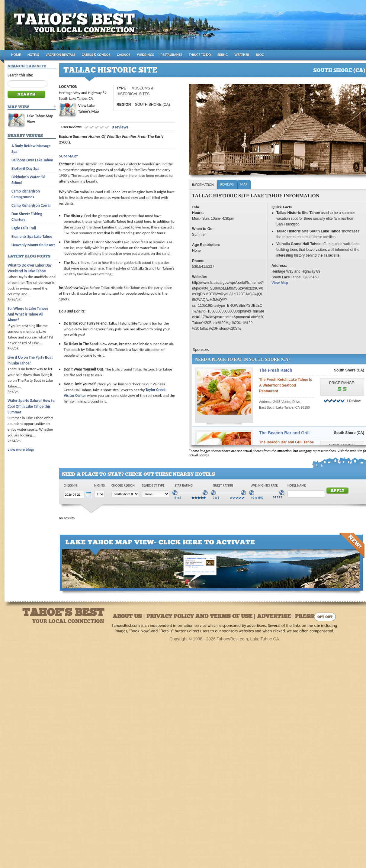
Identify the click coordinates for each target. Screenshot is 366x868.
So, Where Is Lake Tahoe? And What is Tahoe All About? (28, 314)
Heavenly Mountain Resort (33, 245)
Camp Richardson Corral (31, 205)
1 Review (353, 401)
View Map (280, 283)
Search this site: (20, 75)
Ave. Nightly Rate (265, 486)
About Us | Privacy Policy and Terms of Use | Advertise (202, 617)
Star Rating (184, 486)
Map (244, 184)
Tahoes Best (76, 27)
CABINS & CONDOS (96, 55)
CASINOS (124, 55)
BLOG (260, 55)
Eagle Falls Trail (24, 228)
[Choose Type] (156, 494)
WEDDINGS (146, 55)
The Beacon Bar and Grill (284, 433)
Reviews (227, 184)
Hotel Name (297, 486)
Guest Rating (223, 486)
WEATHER (242, 55)
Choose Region (123, 486)
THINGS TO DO (200, 55)
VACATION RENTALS (60, 55)
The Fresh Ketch (276, 370)
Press (305, 617)
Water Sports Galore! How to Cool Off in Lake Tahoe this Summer (31, 406)
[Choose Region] (125, 494)
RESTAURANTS (171, 55)
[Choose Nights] (99, 494)
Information (203, 185)
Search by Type (153, 486)
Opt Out (325, 617)
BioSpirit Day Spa (25, 168)
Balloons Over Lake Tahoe (32, 160)
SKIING (223, 55)
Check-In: (71, 486)
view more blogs (21, 450)
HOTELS (33, 55)
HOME (16, 55)
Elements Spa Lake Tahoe (32, 236)
